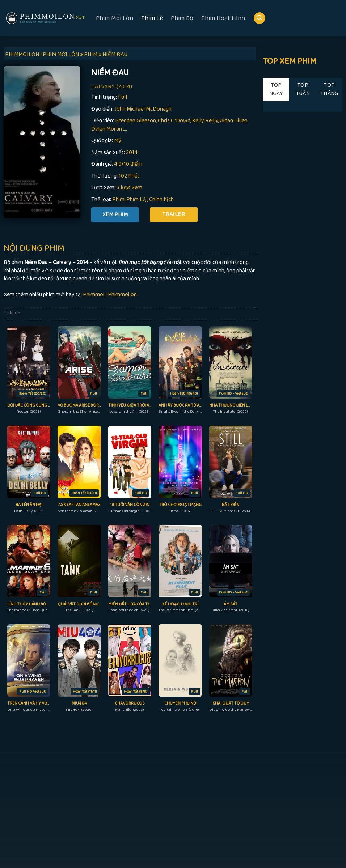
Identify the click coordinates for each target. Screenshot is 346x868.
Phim (118, 199)
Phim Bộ (182, 18)
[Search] (259, 18)
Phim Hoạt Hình (223, 18)
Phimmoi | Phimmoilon (110, 295)
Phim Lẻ (152, 18)
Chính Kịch (161, 199)
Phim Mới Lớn (115, 18)
